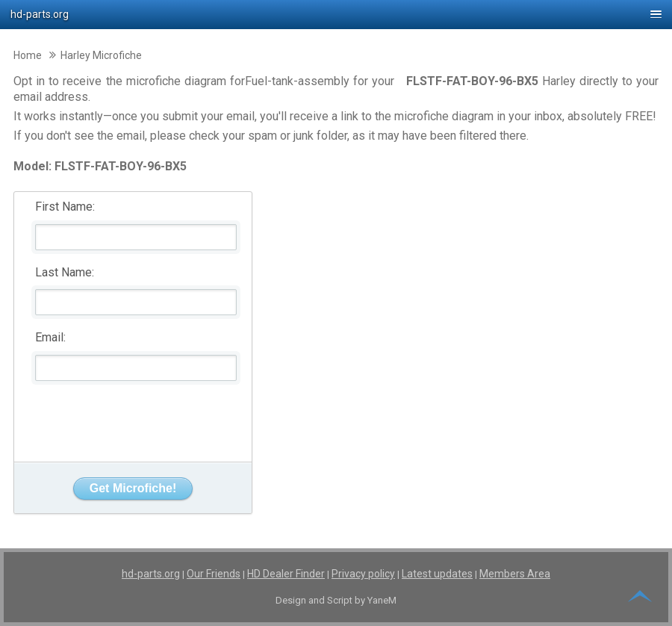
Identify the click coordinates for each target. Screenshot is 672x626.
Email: (50, 337)
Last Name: (65, 272)
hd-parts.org (151, 574)
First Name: (65, 207)
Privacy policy (363, 574)
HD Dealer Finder (286, 574)
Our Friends (214, 574)
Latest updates (437, 574)
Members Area (515, 574)
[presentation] (134, 418)
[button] (336, 15)
